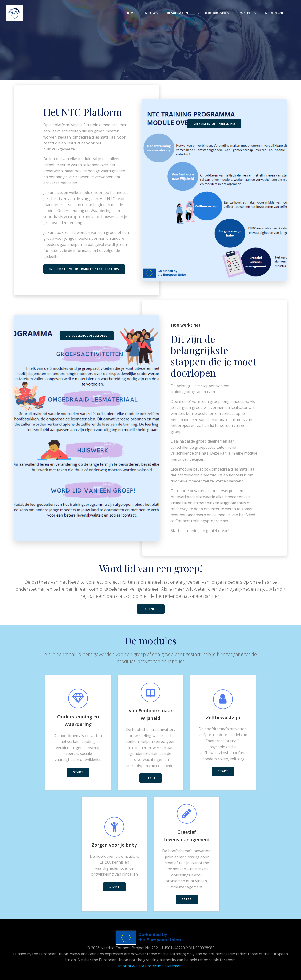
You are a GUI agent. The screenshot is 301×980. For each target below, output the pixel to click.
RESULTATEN (178, 13)
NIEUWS (151, 13)
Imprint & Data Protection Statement (150, 966)
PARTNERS (247, 13)
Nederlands (278, 13)
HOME (131, 13)
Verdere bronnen (213, 13)
